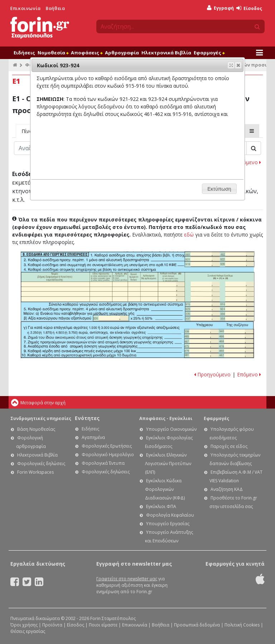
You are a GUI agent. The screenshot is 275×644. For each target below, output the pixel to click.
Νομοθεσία (53, 53)
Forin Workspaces (35, 472)
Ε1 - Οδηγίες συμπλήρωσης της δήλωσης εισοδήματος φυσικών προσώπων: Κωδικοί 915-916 (220, 304)
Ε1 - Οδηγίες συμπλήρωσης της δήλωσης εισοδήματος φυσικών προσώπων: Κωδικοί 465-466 (219, 336)
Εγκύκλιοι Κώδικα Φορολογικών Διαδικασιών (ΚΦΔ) (165, 489)
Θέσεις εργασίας (28, 631)
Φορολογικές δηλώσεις (41, 464)
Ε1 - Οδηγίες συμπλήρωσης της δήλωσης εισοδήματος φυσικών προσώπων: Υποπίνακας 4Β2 (138, 287)
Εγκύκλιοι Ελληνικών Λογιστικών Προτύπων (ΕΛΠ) (168, 464)
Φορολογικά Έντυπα (103, 463)
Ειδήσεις (24, 53)
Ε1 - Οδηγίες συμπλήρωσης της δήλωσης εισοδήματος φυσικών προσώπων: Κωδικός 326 (111, 318)
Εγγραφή (220, 8)
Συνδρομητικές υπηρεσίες (41, 418)
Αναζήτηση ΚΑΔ (227, 489)
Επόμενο (249, 162)
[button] (238, 65)
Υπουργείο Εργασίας (168, 524)
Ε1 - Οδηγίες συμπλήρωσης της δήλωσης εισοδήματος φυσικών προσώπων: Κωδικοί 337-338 (220, 319)
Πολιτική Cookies (242, 625)
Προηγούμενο (212, 374)
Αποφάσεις (87, 53)
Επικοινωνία (26, 8)
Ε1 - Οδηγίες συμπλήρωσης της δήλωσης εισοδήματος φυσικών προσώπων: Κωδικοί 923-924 (220, 309)
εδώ (189, 235)
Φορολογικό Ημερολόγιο (108, 455)
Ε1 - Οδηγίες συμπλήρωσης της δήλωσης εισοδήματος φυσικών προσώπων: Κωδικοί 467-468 (219, 341)
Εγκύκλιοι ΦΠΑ (161, 506)
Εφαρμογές (209, 53)
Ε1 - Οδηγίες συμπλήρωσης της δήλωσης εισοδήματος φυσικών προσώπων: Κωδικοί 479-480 (219, 350)
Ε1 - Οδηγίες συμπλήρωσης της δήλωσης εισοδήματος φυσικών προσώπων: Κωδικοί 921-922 (219, 259)
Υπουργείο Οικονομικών (171, 429)
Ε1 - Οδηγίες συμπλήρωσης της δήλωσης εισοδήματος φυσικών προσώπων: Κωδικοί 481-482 (219, 355)
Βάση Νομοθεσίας (36, 429)
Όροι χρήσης (24, 625)
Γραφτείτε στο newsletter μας (127, 579)
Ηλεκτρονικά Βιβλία (166, 53)
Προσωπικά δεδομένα (197, 625)
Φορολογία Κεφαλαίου (170, 515)
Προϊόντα (52, 625)
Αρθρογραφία (122, 53)
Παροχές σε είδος (229, 446)
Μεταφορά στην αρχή (43, 403)
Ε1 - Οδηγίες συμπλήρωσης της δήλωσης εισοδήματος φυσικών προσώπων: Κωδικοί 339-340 (219, 331)
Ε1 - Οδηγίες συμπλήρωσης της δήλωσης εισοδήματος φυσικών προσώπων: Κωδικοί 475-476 (219, 346)
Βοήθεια (55, 8)
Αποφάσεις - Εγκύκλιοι (166, 418)
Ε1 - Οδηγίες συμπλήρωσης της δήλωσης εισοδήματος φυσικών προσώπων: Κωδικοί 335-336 (220, 314)
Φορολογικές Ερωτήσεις (107, 446)
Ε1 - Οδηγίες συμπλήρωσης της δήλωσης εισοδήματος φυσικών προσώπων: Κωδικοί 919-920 (219, 264)
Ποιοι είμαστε (103, 625)
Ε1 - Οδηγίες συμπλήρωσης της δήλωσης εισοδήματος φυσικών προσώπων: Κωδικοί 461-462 (219, 254)
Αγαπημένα (93, 437)
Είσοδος (249, 8)
